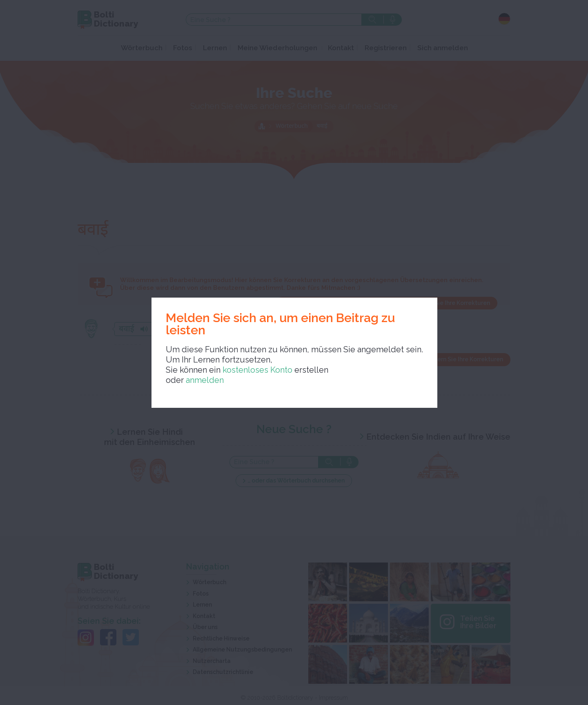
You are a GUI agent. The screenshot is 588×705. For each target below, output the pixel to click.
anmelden (205, 380)
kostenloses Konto (256, 370)
